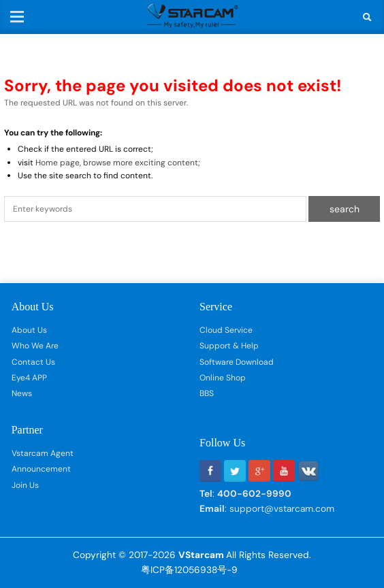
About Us (29, 330)
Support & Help (229, 346)
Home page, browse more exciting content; (118, 163)
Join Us (25, 485)
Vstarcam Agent (43, 453)
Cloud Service (226, 330)
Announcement (41, 469)
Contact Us (33, 362)
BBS (207, 393)
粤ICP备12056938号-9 (189, 570)
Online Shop (223, 378)
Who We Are (35, 346)
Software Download (237, 362)
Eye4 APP (29, 378)
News (22, 393)
